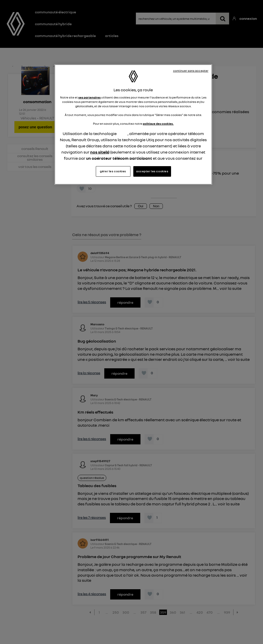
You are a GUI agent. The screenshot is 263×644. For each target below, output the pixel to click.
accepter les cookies (152, 171)
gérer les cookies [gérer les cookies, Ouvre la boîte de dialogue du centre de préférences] (113, 171)
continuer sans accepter (191, 71)
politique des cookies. (158, 124)
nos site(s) (100, 152)
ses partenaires (90, 97)
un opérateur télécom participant (119, 158)
